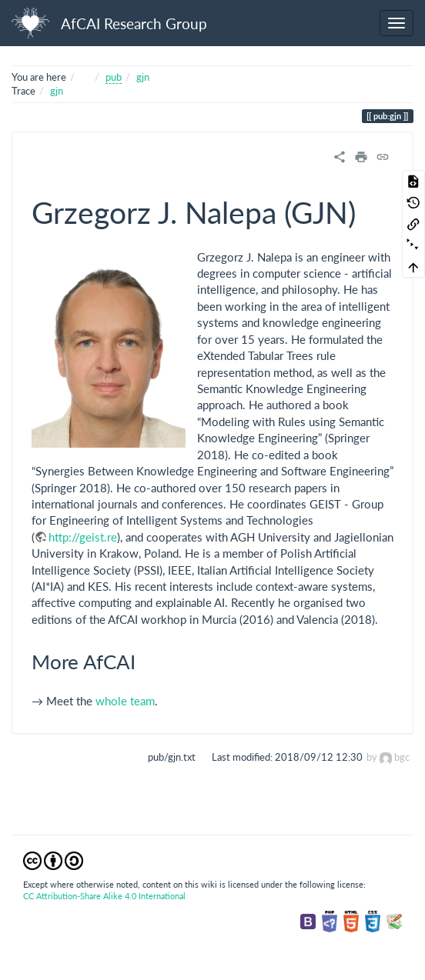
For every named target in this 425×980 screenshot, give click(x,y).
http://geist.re (83, 537)
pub (114, 77)
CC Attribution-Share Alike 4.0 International (104, 896)
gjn (143, 77)
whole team (125, 701)
